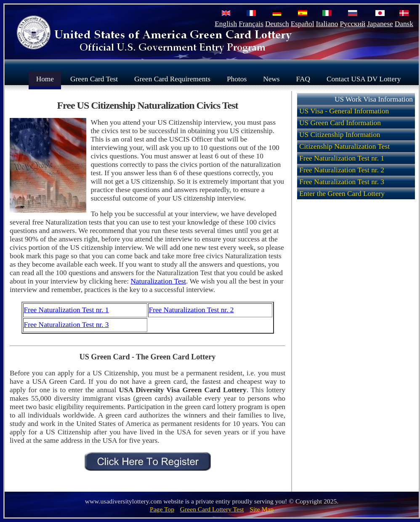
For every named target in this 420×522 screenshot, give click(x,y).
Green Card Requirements (172, 79)
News (271, 79)
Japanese (380, 24)
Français (251, 24)
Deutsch (277, 24)
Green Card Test (94, 79)
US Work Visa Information (374, 99)
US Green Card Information (340, 123)
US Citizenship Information (340, 135)
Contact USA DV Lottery (364, 79)
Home (45, 79)
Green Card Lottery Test (212, 509)
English (226, 24)
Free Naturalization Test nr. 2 (191, 310)
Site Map (262, 509)
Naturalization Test (158, 281)
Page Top (162, 509)
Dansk (404, 24)
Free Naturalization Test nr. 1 (66, 310)
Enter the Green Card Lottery (342, 194)
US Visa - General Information (344, 111)
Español (303, 24)
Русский (352, 24)
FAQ (303, 79)
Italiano (327, 24)
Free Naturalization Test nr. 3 (66, 325)
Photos (237, 79)
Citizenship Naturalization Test (344, 146)
